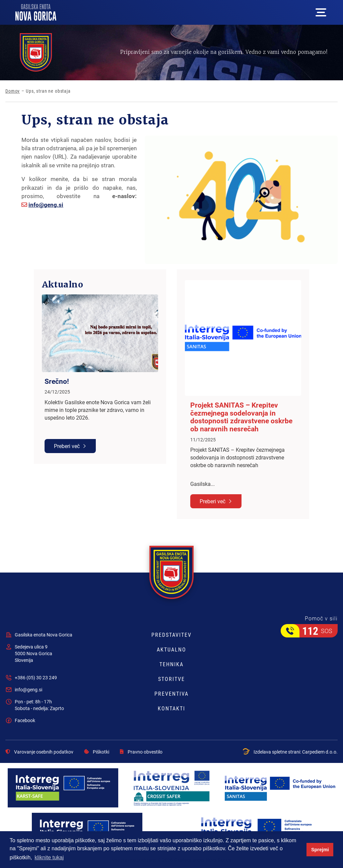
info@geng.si (46, 205)
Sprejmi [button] (320, 850)
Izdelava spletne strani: (290, 752)
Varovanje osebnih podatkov (39, 752)
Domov (13, 91)
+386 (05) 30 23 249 (36, 677)
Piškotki (97, 752)
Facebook (25, 720)
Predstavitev (171, 635)
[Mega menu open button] (321, 12)
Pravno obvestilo (141, 752)
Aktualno (171, 649)
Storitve (171, 679)
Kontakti (171, 708)
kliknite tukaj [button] (49, 857)
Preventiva (171, 694)
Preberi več (67, 446)
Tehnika (171, 664)
